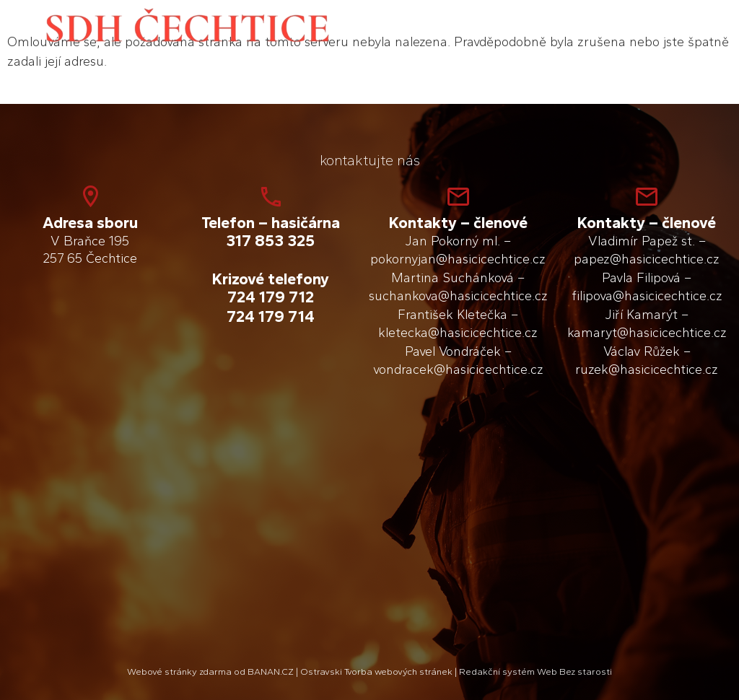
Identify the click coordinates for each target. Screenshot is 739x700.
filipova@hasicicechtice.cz (647, 296)
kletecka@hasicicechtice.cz (458, 333)
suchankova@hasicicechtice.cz (458, 296)
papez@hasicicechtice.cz (647, 259)
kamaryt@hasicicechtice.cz (647, 333)
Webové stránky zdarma (179, 671)
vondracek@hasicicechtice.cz (458, 369)
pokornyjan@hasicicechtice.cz (458, 259)
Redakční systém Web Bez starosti (535, 671)
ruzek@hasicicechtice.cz (647, 369)
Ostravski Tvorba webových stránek (376, 671)
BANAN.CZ (271, 671)
